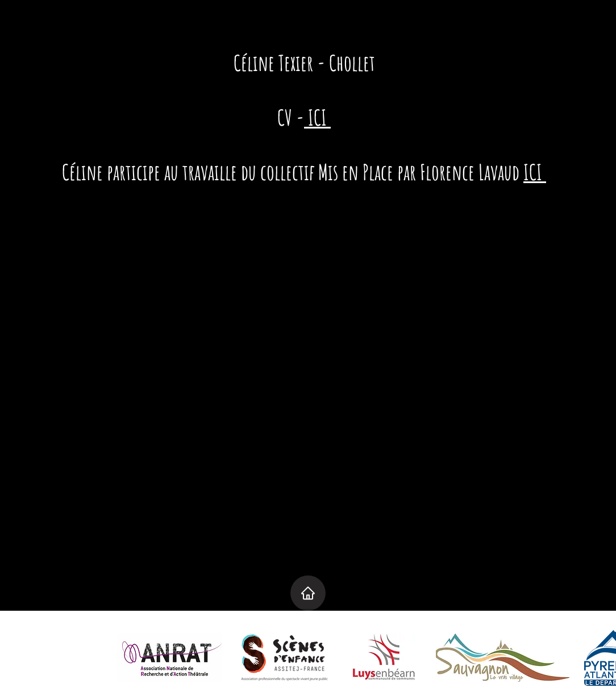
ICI (317, 117)
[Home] (308, 593)
